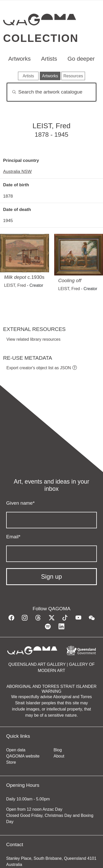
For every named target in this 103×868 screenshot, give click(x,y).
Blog (58, 750)
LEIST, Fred (15, 285)
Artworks (19, 59)
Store (11, 762)
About (59, 756)
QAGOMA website (23, 756)
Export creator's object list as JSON (39, 368)
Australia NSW (17, 171)
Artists (49, 59)
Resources (73, 76)
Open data (16, 750)
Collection (41, 38)
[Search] (51, 92)
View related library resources (33, 339)
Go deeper (81, 59)
